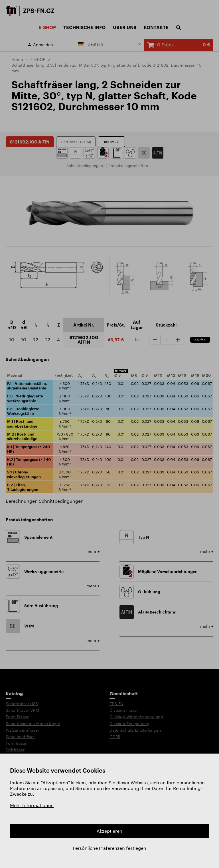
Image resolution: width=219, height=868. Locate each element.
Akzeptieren (109, 831)
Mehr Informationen (32, 805)
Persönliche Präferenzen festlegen (109, 848)
